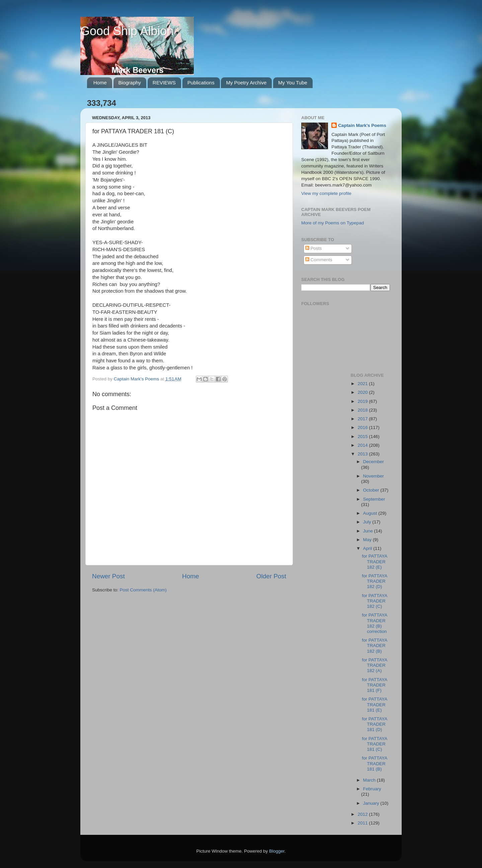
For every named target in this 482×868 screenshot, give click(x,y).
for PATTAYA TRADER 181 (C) (374, 744)
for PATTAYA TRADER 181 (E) (374, 704)
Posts (314, 248)
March (370, 780)
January (372, 803)
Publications (201, 83)
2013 (363, 454)
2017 (363, 419)
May (368, 540)
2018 (363, 410)
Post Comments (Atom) (143, 590)
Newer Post (108, 576)
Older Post (271, 576)
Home (100, 83)
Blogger (277, 851)
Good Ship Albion (127, 31)
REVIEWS (164, 83)
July (368, 522)
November (374, 476)
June (369, 531)
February (372, 789)
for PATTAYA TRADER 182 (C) (374, 601)
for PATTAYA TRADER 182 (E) (374, 561)
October (372, 490)
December (374, 462)
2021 (363, 384)
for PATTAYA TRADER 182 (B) (374, 645)
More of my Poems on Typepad (333, 223)
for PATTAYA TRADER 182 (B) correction (374, 623)
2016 (363, 427)
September (374, 499)
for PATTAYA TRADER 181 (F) (374, 685)
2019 (363, 401)
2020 (363, 392)
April (368, 548)
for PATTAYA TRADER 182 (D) (374, 581)
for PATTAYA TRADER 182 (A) (374, 665)
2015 (363, 437)
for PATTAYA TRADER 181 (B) (374, 763)
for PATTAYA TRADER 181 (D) (374, 724)
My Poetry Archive (246, 83)
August (371, 513)
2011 (363, 823)
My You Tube (293, 83)
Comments (319, 260)
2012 (363, 814)
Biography (130, 83)
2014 (363, 445)
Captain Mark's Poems (362, 125)
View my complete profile (326, 193)
